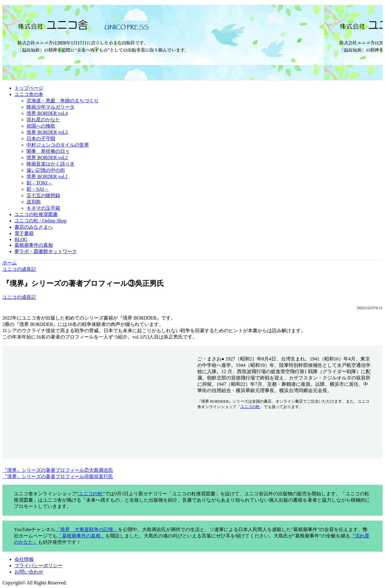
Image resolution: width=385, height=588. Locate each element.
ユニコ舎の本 (29, 94)
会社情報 (24, 559)
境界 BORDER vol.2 (47, 158)
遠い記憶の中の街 (46, 170)
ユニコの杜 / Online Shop (40, 221)
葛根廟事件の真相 (34, 245)
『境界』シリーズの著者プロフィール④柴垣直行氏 (58, 477)
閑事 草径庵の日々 (48, 151)
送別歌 (34, 202)
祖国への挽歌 (41, 126)
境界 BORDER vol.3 (47, 132)
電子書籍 (24, 233)
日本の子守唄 (41, 139)
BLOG (21, 239)
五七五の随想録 (43, 195)
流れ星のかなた (43, 120)
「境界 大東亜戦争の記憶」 (87, 529)
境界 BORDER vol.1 (47, 176)
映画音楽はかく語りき (51, 164)
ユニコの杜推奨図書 (36, 214)
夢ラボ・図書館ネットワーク (46, 251)
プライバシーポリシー (38, 566)
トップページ (29, 88)
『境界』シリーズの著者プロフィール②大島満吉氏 (58, 470)
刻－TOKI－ (39, 183)
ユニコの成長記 (19, 297)
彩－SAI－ (38, 189)
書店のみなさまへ (34, 227)
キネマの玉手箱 (43, 208)
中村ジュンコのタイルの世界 (58, 145)
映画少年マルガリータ (51, 107)
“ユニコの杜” (91, 494)
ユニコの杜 (250, 407)
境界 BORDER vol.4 (47, 113)
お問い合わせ (29, 572)
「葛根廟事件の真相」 (81, 536)
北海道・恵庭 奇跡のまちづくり (63, 101)
